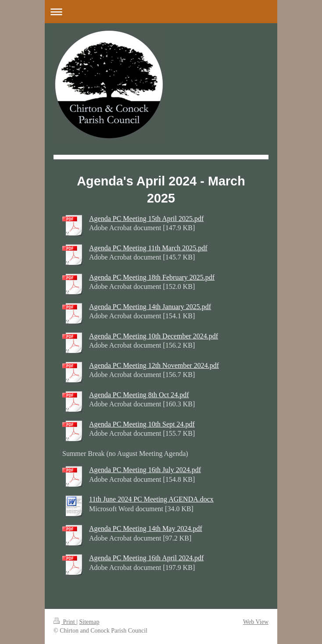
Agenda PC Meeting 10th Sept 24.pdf (142, 424)
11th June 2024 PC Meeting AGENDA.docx (151, 499)
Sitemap (89, 622)
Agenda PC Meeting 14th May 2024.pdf (146, 528)
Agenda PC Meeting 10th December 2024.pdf (154, 336)
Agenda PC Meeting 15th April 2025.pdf (146, 219)
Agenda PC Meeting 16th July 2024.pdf (145, 470)
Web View (256, 622)
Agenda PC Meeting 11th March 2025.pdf (148, 248)
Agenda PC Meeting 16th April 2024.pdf (146, 558)
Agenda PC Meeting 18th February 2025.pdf (152, 277)
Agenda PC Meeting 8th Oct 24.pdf (139, 395)
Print (65, 622)
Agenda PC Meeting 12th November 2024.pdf (154, 365)
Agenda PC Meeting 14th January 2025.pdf (150, 307)
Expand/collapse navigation (161, 12)
